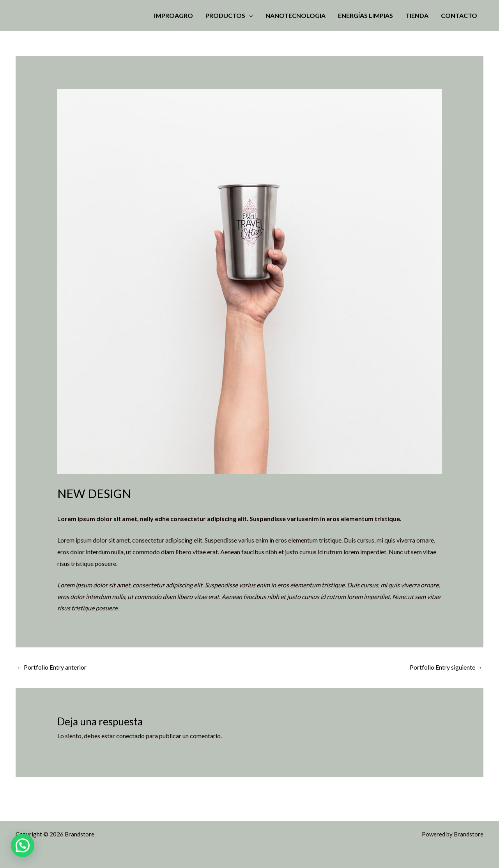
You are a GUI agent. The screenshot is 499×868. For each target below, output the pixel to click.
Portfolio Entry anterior (51, 667)
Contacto (459, 15)
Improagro (173, 15)
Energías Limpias (365, 15)
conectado (130, 736)
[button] (23, 845)
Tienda (417, 15)
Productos (225, 15)
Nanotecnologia (296, 15)
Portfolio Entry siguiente (446, 667)
